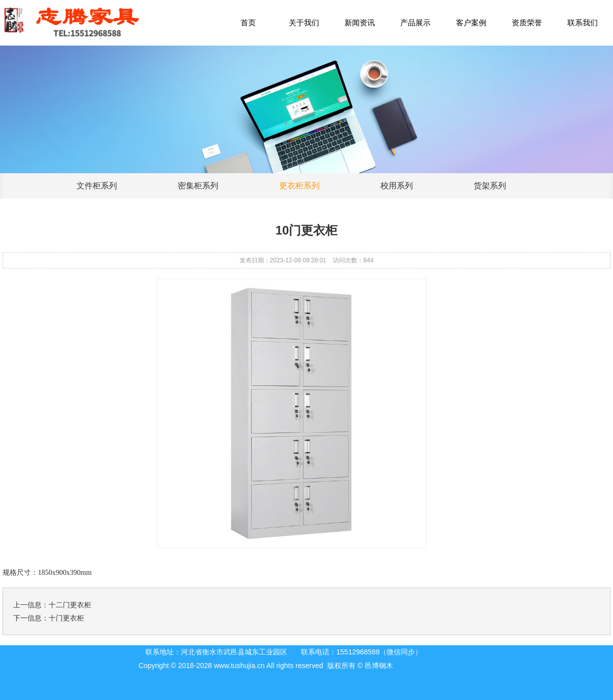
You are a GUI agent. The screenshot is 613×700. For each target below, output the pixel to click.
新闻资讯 (360, 23)
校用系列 (397, 186)
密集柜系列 (198, 186)
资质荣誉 (527, 23)
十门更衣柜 (66, 618)
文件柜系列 (97, 186)
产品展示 (415, 23)
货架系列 (490, 186)
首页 (248, 23)
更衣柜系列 (299, 186)
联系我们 (583, 23)
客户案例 (471, 23)
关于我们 (304, 23)
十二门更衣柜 (70, 605)
